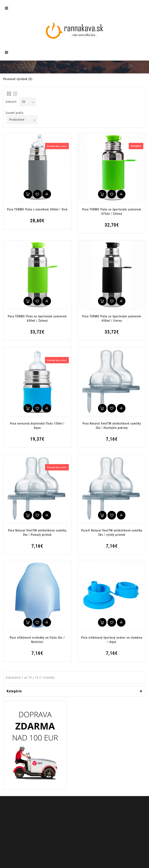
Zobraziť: (11, 102)
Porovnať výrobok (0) (18, 79)
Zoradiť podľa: (15, 113)
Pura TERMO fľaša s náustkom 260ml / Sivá (37, 209)
